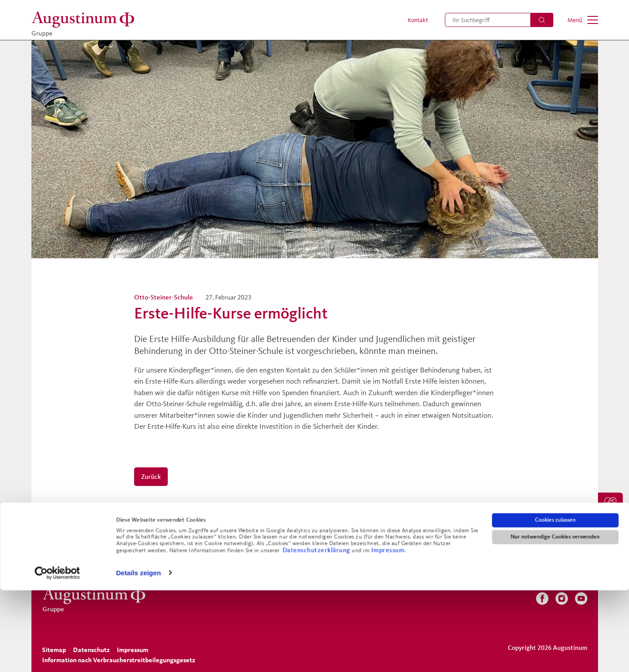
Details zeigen (138, 655)
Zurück (151, 476)
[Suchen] (542, 20)
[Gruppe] (85, 20)
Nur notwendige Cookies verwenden (555, 619)
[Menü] (583, 20)
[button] (413, 20)
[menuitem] (413, 20)
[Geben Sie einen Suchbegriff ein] (499, 20)
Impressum (388, 631)
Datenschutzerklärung (317, 631)
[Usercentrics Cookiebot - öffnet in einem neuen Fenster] (57, 655)
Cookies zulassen (555, 602)
